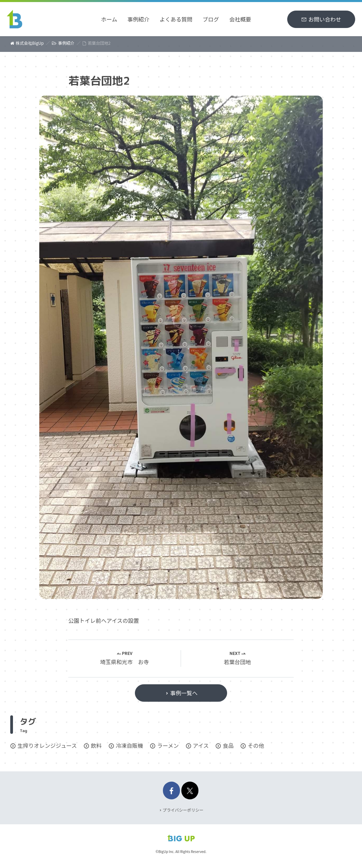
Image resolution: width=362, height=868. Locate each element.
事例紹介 (138, 19)
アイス (201, 745)
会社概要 (240, 19)
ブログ (211, 19)
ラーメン (168, 745)
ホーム (109, 19)
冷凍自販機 (129, 745)
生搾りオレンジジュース (47, 745)
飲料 (96, 745)
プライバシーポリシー (183, 810)
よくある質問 (176, 19)
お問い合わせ (325, 19)
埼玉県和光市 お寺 (124, 662)
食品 (228, 745)
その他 (256, 745)
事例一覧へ (184, 693)
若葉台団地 (237, 662)
